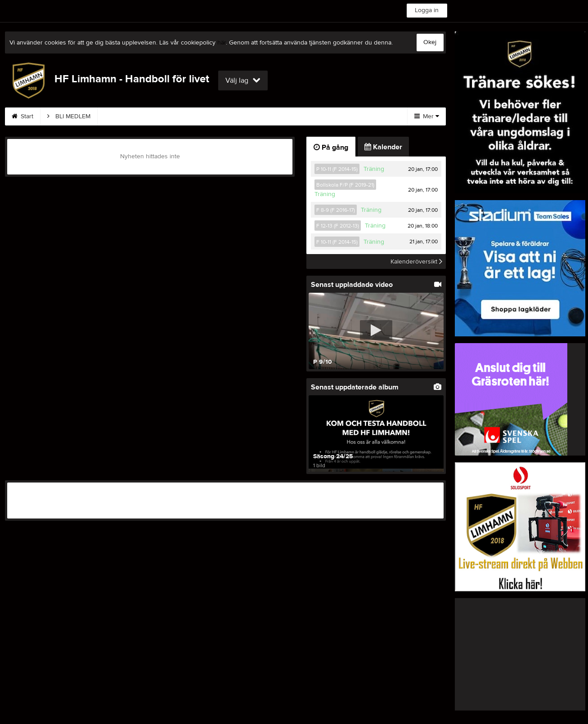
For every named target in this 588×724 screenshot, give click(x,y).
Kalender (383, 147)
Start (22, 116)
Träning (374, 169)
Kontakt (185, 116)
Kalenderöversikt (416, 261)
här (222, 43)
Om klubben (332, 116)
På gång (331, 147)
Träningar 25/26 (130, 116)
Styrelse (229, 116)
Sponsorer (277, 116)
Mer (427, 116)
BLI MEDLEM (69, 116)
